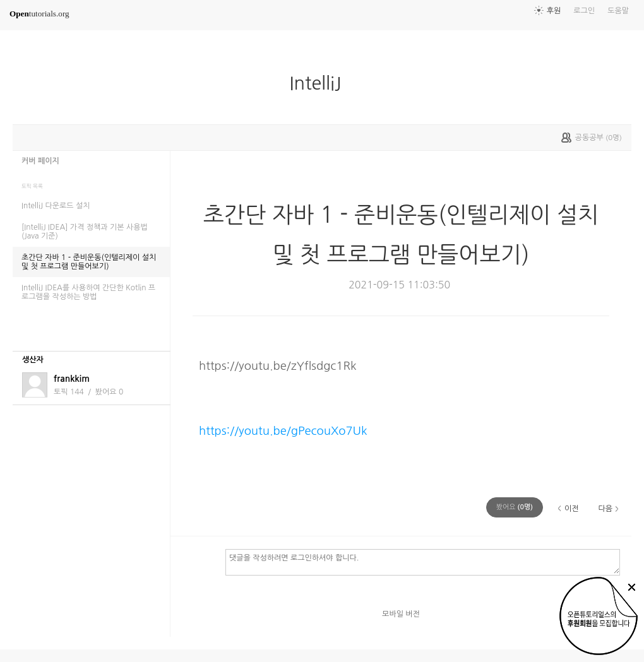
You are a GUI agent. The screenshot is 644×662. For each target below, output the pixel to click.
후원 (554, 11)
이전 (572, 509)
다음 (605, 509)
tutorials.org (39, 14)
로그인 (584, 11)
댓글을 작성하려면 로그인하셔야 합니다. (423, 562)
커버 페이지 (40, 161)
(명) (515, 507)
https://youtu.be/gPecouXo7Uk (283, 431)
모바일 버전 (401, 614)
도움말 (618, 11)
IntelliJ (321, 83)
